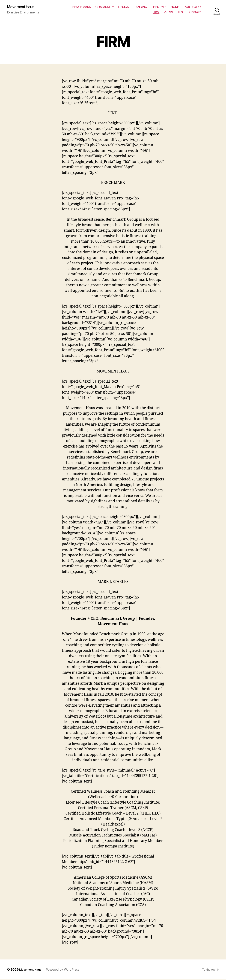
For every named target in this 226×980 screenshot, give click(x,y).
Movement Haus (23, 7)
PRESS (168, 12)
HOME (175, 7)
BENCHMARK (82, 7)
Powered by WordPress (65, 970)
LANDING (140, 7)
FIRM (156, 12)
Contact (195, 12)
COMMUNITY (105, 7)
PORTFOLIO (192, 7)
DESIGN (124, 7)
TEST (181, 12)
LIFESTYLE (159, 7)
